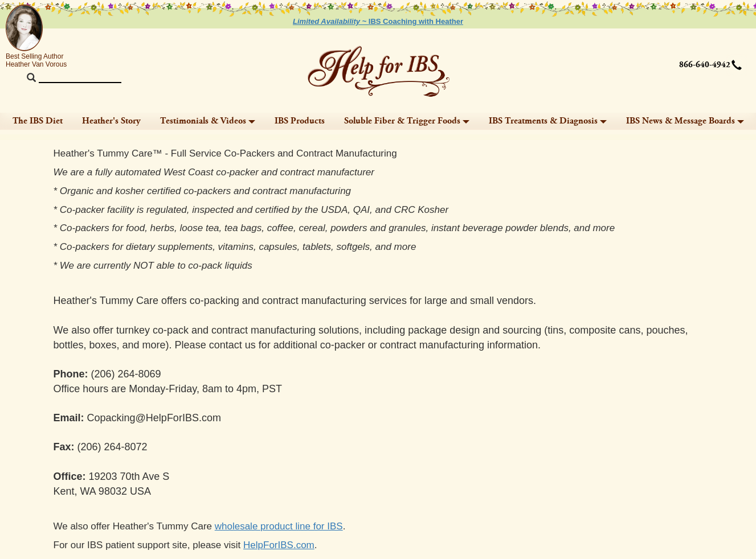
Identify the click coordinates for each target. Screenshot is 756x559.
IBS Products (300, 121)
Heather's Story (111, 121)
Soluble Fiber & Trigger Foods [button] (407, 121)
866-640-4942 (705, 65)
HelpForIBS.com (279, 545)
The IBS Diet (38, 121)
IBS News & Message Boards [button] (685, 121)
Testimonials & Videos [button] (208, 121)
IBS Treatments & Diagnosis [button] (548, 121)
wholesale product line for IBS (279, 526)
